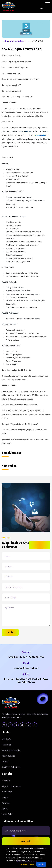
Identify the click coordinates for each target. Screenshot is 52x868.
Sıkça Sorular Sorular (11, 757)
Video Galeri (7, 822)
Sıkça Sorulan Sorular (11, 794)
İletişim (5, 769)
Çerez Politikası (27, 864)
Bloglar (5, 805)
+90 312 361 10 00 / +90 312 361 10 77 (26, 657)
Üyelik (5, 816)
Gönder (10, 632)
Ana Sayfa (6, 746)
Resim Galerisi (8, 763)
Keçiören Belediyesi (15, 41)
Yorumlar (6, 811)
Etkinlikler (6, 789)
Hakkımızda (7, 752)
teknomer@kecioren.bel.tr (26, 668)
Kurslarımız (7, 800)
